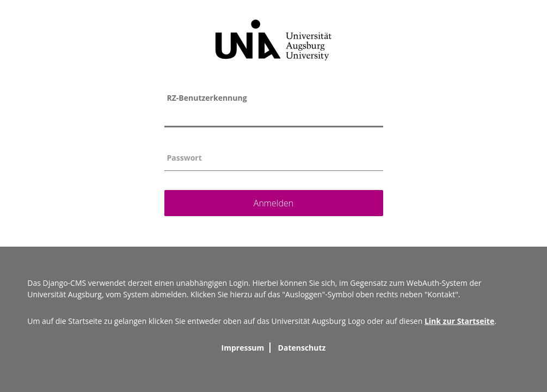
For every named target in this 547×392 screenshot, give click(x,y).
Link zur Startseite (459, 321)
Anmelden (273, 203)
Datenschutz (302, 348)
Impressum (243, 348)
